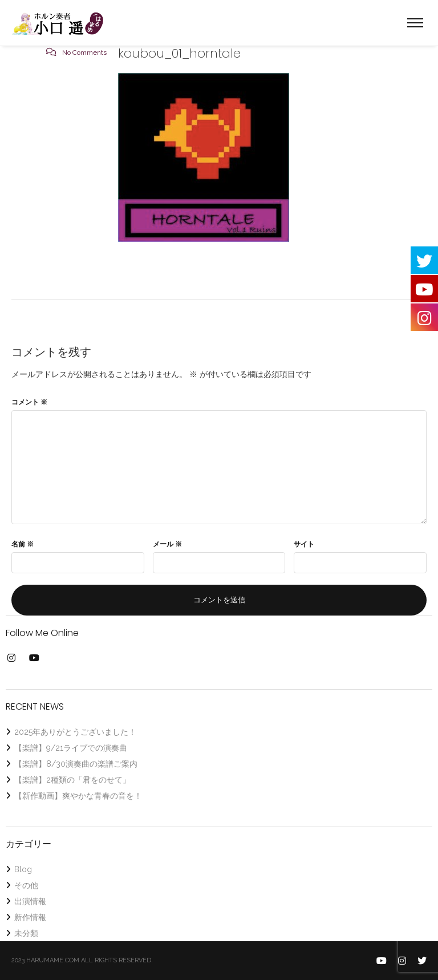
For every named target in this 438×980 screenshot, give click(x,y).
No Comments (84, 52)
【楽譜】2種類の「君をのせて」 (72, 780)
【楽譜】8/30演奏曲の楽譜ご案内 (76, 764)
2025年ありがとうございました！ (75, 732)
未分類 (26, 933)
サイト (304, 544)
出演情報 (30, 901)
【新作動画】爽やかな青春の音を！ (78, 796)
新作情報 (30, 917)
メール (167, 544)
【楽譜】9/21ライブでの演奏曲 (71, 748)
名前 (23, 544)
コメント (29, 402)
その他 (26, 885)
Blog (23, 869)
